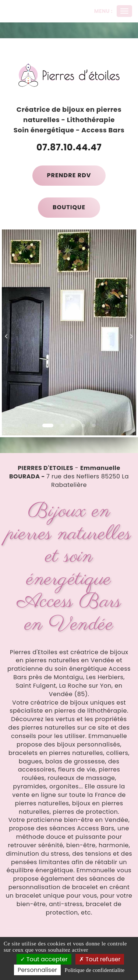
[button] (9, 332)
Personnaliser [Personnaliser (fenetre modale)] (37, 970)
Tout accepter (44, 959)
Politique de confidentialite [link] (95, 970)
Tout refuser (100, 959)
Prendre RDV (69, 175)
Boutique (69, 207)
